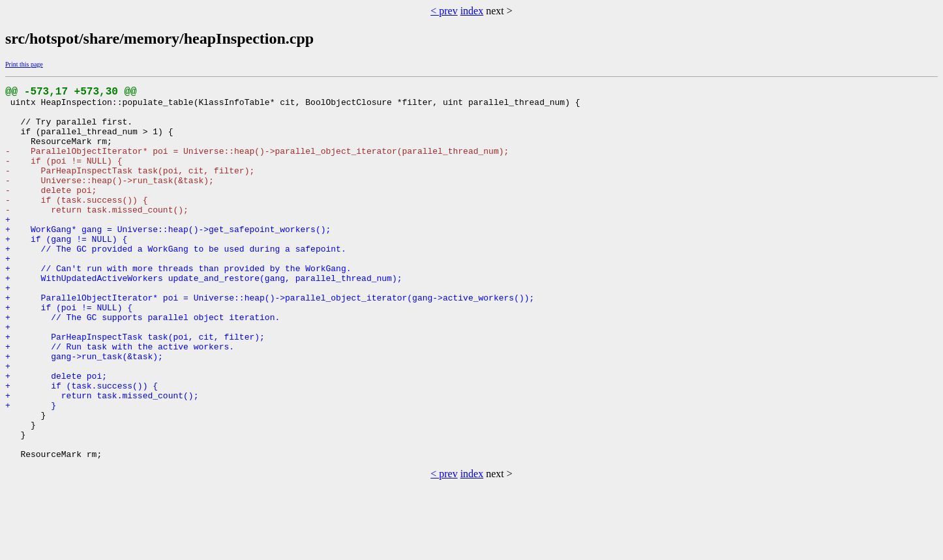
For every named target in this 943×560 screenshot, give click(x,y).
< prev (444, 11)
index (472, 11)
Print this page (24, 64)
